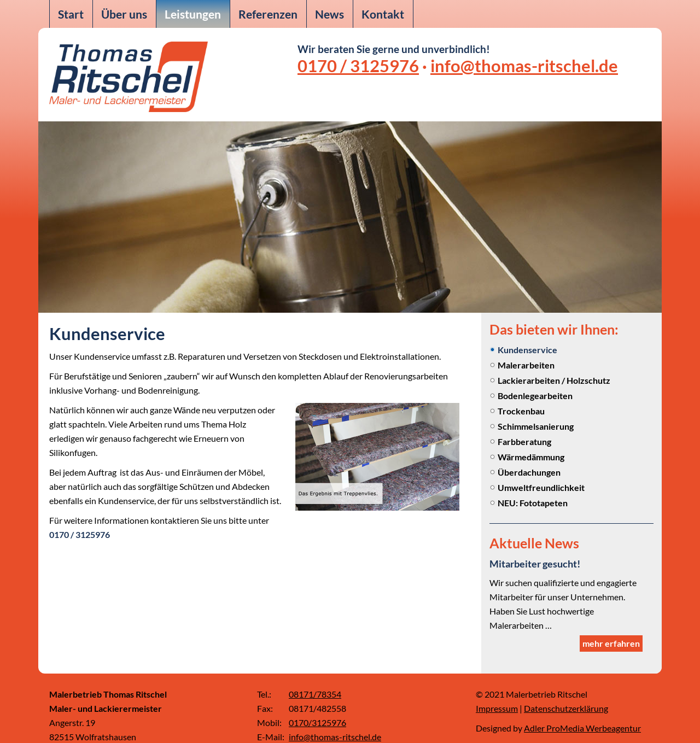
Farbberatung (524, 441)
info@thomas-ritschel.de (524, 66)
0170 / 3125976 (358, 66)
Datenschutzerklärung (566, 694)
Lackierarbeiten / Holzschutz (554, 380)
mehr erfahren (611, 628)
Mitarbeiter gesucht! (540, 563)
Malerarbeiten (526, 365)
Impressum (497, 694)
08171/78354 (315, 679)
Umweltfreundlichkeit (541, 487)
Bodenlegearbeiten (535, 396)
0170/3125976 (317, 708)
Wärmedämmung (531, 457)
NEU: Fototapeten (533, 503)
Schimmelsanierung (536, 426)
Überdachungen (529, 472)
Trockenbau (521, 411)
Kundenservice (527, 350)
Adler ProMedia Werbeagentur (582, 713)
